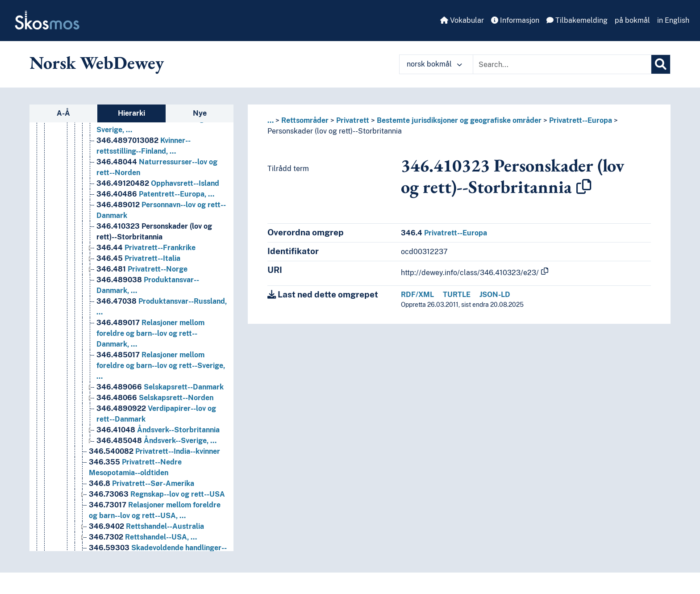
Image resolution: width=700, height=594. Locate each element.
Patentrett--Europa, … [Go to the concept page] (155, 258)
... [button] (271, 120)
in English (673, 20)
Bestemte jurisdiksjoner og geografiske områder (459, 120)
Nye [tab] (200, 113)
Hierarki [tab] (131, 113)
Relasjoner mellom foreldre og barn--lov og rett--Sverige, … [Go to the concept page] (161, 429)
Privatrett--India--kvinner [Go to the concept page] (154, 515)
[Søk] (661, 64)
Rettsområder (305, 120)
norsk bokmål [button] (434, 64)
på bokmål (632, 20)
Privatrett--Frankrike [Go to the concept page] (146, 312)
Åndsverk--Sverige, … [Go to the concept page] (156, 504)
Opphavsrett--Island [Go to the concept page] (158, 247)
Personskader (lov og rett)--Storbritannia (335, 131)
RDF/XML (417, 295)
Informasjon (515, 20)
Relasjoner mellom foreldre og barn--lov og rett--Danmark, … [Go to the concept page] (150, 397)
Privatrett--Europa (581, 120)
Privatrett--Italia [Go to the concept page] (138, 322)
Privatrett (353, 120)
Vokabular (462, 20)
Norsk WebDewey (97, 63)
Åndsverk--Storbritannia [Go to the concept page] (158, 494)
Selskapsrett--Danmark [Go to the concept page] (160, 451)
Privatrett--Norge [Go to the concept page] (142, 333)
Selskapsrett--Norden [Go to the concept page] (155, 462)
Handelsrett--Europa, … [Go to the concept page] (153, 129)
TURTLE (457, 295)
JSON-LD (495, 295)
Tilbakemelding (577, 20)
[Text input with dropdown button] (562, 64)
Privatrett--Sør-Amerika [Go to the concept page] (142, 547)
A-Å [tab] (63, 113)
